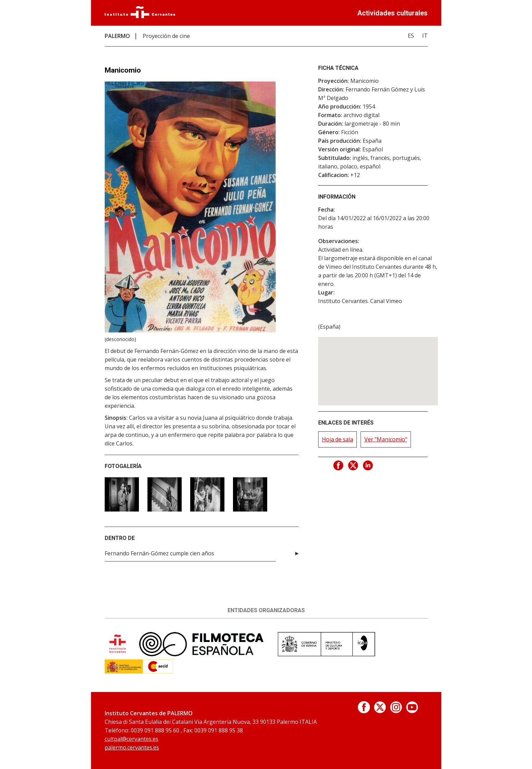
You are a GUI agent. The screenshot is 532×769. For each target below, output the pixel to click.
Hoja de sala (338, 439)
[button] (378, 365)
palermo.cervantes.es (132, 747)
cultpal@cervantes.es (132, 739)
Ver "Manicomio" (386, 439)
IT (425, 36)
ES (411, 36)
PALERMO (117, 36)
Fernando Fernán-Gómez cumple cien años (159, 553)
